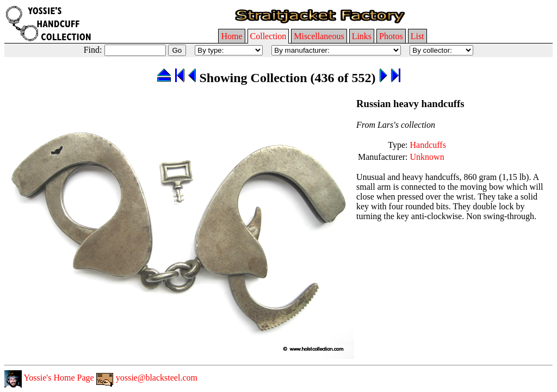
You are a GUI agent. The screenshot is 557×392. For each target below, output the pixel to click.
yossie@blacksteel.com (147, 378)
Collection (268, 36)
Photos (391, 36)
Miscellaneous (319, 36)
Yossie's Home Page (49, 378)
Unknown (427, 157)
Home (231, 36)
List (417, 36)
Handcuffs (428, 145)
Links (362, 36)
